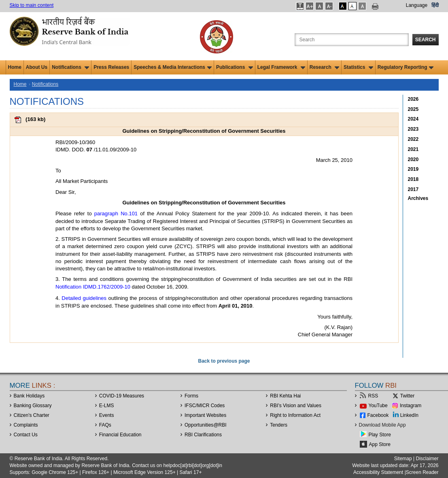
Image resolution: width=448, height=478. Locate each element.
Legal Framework (281, 67)
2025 (413, 109)
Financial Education (120, 435)
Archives (418, 198)
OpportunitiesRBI (206, 425)
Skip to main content (32, 5)
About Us (37, 67)
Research (324, 67)
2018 (413, 179)
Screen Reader (422, 472)
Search (426, 40)
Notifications (70, 67)
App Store (380, 444)
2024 (413, 119)
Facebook (378, 415)
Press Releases (111, 67)
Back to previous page (224, 361)
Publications (235, 67)
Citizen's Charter (32, 415)
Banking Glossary (33, 406)
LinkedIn (409, 415)
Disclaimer (427, 459)
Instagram (411, 406)
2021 (413, 149)
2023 (413, 129)
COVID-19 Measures (122, 396)
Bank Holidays (29, 396)
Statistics (358, 67)
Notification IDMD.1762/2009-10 (93, 287)
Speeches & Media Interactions (173, 67)
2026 (413, 99)
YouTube (378, 406)
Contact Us (26, 435)
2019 (413, 169)
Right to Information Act (295, 415)
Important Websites (205, 415)
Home (15, 67)
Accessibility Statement (378, 472)
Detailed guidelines (84, 298)
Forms (191, 396)
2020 (413, 159)
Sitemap (403, 459)
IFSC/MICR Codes (205, 406)
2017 (413, 189)
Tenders (279, 425)
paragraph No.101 (116, 214)
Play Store (380, 435)
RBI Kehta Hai (285, 396)
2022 (413, 139)
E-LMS (107, 406)
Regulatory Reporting (406, 67)
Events (107, 415)
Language (417, 5)
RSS (373, 396)
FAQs (105, 425)
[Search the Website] (352, 40)
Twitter (407, 396)
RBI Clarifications (203, 435)
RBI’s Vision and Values (296, 406)
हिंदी (435, 5)
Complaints (26, 425)
